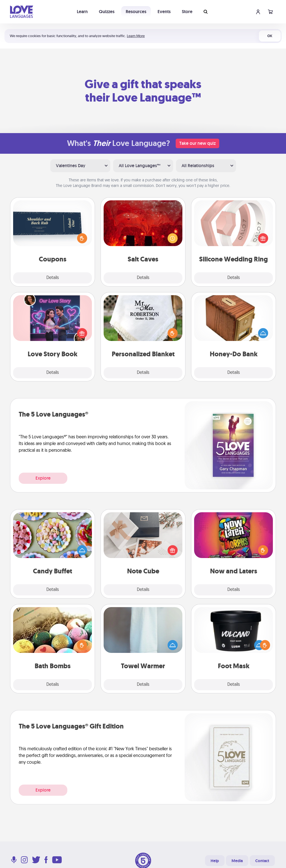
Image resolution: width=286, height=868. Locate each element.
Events (164, 12)
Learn (82, 12)
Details (53, 278)
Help (215, 861)
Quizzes (107, 12)
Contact (262, 861)
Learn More (136, 36)
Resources (136, 12)
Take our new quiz (197, 143)
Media (237, 861)
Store (187, 12)
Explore (43, 478)
